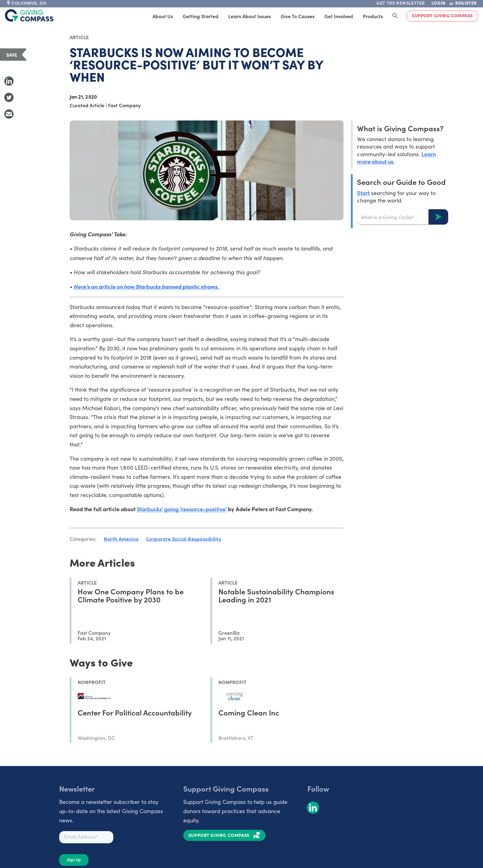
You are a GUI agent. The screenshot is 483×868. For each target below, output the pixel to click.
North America (121, 539)
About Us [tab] (163, 16)
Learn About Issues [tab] (250, 16)
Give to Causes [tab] (298, 16)
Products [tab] (373, 16)
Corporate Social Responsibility (184, 539)
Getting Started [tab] (201, 16)
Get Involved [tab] (339, 16)
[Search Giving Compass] (395, 16)
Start (363, 193)
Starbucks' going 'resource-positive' (182, 509)
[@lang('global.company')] (29, 15)
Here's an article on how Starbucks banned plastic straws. (147, 286)
